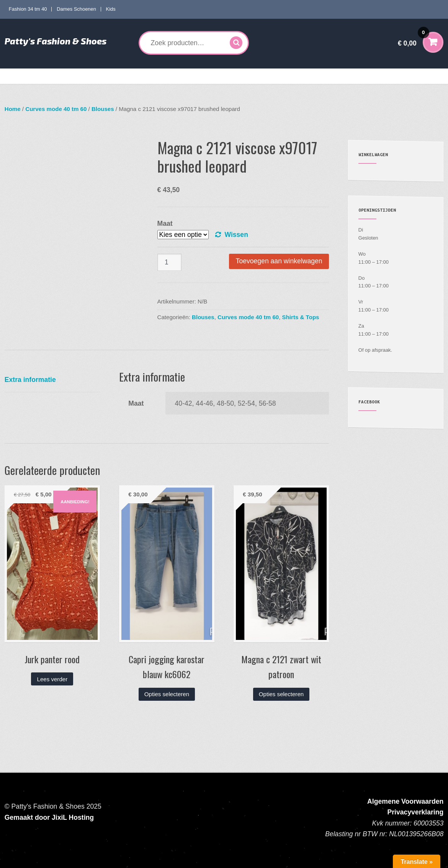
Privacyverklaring (416, 812)
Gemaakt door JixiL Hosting (49, 817)
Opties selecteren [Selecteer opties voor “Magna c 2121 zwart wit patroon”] (281, 694)
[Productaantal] (170, 262)
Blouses (103, 109)
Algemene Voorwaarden (405, 801)
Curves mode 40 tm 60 (117, 76)
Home (17, 76)
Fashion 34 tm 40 (28, 9)
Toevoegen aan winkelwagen (279, 261)
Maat (165, 224)
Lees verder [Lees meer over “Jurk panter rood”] (52, 679)
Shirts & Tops (301, 317)
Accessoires (258, 76)
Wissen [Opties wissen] (236, 235)
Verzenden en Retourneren (358, 76)
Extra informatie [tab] (30, 380)
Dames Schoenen (76, 9)
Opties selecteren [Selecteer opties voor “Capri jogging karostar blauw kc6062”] (167, 694)
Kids (111, 9)
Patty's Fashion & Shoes (56, 41)
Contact (408, 76)
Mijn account (303, 76)
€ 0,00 (414, 38)
